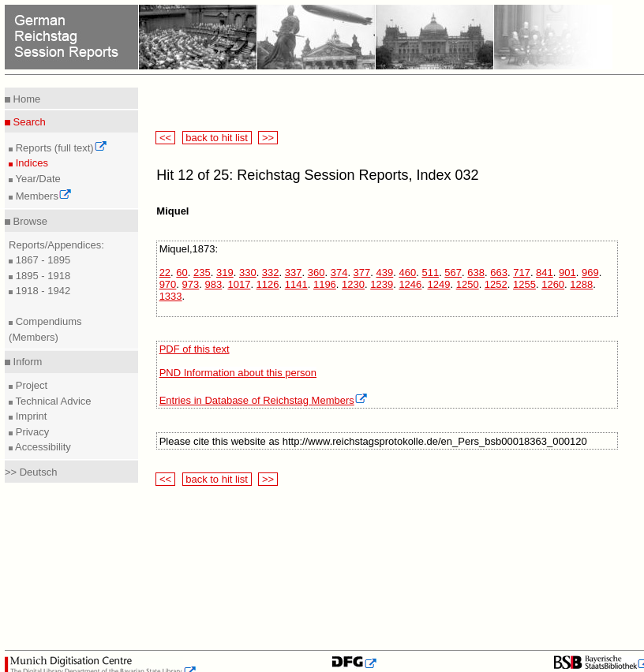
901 (567, 273)
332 (271, 273)
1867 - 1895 (41, 260)
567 (453, 273)
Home (25, 99)
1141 (296, 284)
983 (214, 284)
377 (362, 273)
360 (316, 273)
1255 (524, 284)
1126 (268, 284)
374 (339, 273)
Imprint (30, 416)
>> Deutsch (31, 472)
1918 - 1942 (41, 291)
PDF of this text (195, 349)
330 (248, 273)
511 (430, 273)
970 (168, 284)
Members (42, 196)
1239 (382, 284)
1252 (496, 284)
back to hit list (217, 138)
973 (191, 284)
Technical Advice (52, 401)
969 (590, 273)
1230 (353, 284)
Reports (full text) (60, 148)
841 (545, 273)
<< (165, 138)
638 (476, 273)
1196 (325, 284)
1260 (553, 284)
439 (385, 273)
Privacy (31, 432)
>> (268, 138)
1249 (439, 284)
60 (182, 273)
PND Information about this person (238, 373)
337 (294, 273)
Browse (29, 221)
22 (165, 273)
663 (499, 273)
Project (30, 385)
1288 (581, 284)
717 (522, 273)
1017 (239, 284)
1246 (410, 284)
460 (407, 273)
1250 (468, 284)
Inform (26, 362)
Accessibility (42, 447)
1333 (171, 296)
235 (202, 273)
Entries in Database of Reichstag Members (264, 400)
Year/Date (37, 179)
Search (28, 122)
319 (225, 273)
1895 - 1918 (41, 276)
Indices (30, 163)
